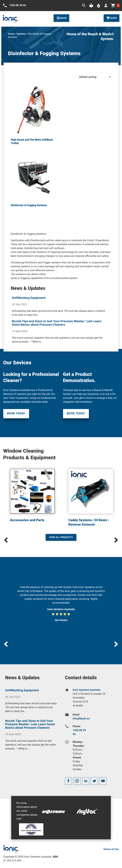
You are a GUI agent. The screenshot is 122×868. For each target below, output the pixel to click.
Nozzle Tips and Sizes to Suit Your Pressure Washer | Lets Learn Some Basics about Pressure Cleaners (56, 323)
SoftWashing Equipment (29, 298)
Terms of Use (111, 849)
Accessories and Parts (27, 520)
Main (61, 18)
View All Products (61, 537)
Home (11, 34)
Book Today (16, 413)
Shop (112, 18)
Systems (21, 34)
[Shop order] (94, 77)
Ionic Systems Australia (87, 690)
